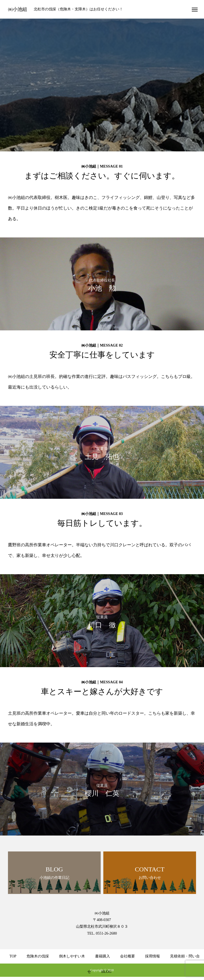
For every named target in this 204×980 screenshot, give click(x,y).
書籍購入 (103, 956)
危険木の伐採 (38, 956)
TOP (13, 956)
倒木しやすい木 (72, 956)
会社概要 (127, 956)
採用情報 (152, 956)
